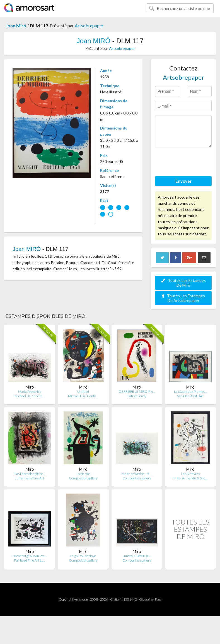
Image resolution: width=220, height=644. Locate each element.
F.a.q (158, 599)
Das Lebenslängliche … (30, 474)
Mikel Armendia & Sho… (190, 478)
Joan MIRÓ (93, 41)
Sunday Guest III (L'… (137, 556)
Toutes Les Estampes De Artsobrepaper (183, 298)
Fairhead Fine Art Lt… (30, 560)
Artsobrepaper (89, 25)
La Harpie (83, 474)
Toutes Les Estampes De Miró (183, 283)
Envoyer (183, 181)
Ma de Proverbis (30, 391)
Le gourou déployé (83, 556)
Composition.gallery (83, 478)
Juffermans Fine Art (30, 478)
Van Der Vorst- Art (190, 396)
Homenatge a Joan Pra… (30, 556)
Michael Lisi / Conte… (30, 396)
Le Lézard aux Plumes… (190, 391)
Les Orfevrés (190, 474)
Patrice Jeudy (137, 396)
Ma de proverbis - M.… (137, 474)
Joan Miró (16, 25)
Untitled (83, 391)
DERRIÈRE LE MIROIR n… (137, 391)
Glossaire (146, 599)
